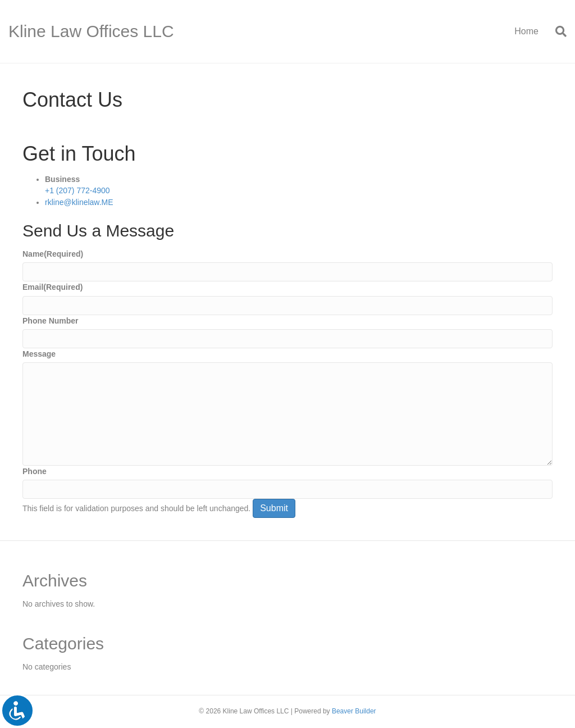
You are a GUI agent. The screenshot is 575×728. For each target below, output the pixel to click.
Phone (35, 471)
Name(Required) (53, 254)
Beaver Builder (354, 711)
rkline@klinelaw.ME (79, 202)
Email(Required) (53, 287)
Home (526, 31)
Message (39, 354)
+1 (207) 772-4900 (77, 190)
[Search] (557, 31)
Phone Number (51, 321)
